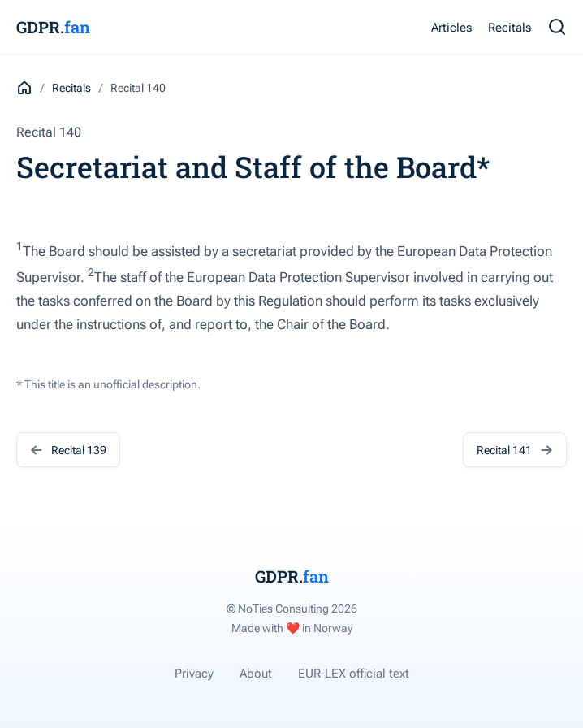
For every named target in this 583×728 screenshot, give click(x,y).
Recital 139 (68, 450)
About (256, 674)
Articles (451, 28)
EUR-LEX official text (354, 674)
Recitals (510, 28)
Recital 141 (515, 450)
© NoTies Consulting (292, 609)
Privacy (194, 674)
